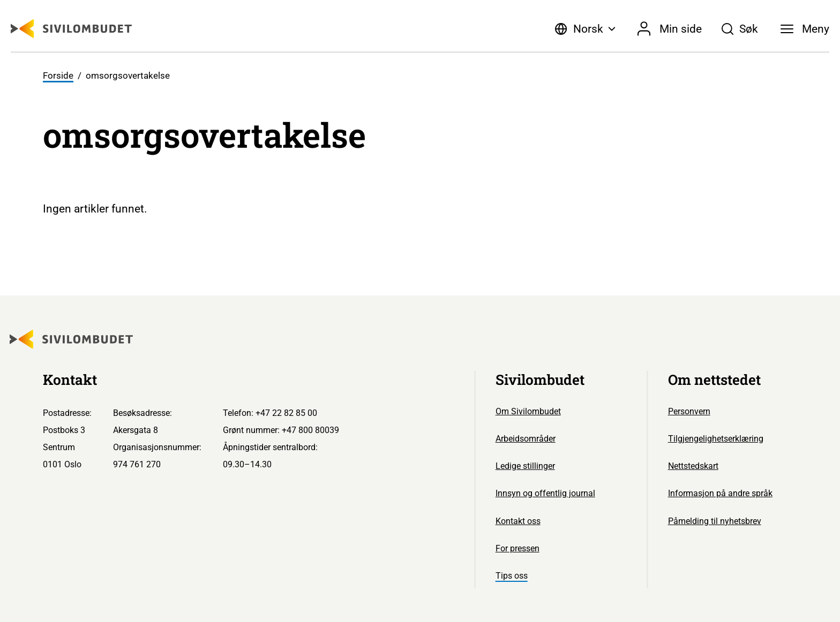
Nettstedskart (693, 466)
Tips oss (512, 576)
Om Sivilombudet (528, 411)
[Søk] (740, 29)
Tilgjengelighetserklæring (716, 439)
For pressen (517, 548)
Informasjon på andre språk (720, 493)
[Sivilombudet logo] (71, 29)
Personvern (689, 411)
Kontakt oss (518, 521)
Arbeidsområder (526, 439)
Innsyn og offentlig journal (545, 493)
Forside (58, 75)
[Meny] (805, 29)
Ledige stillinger (525, 466)
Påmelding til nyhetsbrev (715, 521)
